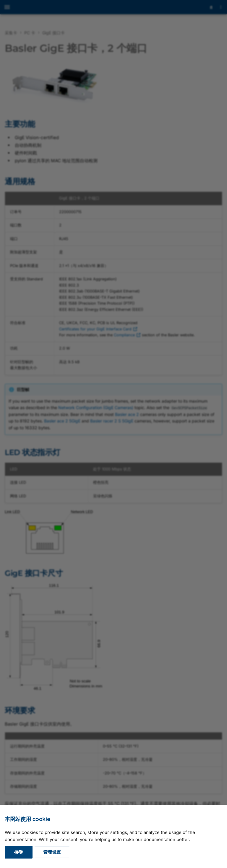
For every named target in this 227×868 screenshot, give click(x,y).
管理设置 (52, 852)
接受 (19, 852)
